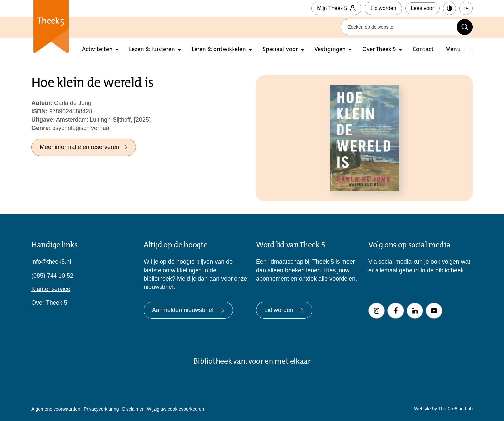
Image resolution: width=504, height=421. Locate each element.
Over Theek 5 (379, 50)
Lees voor (422, 8)
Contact (423, 50)
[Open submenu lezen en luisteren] (179, 50)
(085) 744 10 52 (52, 276)
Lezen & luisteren (152, 50)
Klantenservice (51, 289)
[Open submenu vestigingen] (350, 50)
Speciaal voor (280, 50)
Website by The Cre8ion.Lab (443, 409)
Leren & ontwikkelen (219, 50)
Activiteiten (97, 50)
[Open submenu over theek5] (400, 50)
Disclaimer (133, 409)
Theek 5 (51, 26)
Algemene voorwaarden (56, 409)
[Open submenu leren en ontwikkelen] (250, 50)
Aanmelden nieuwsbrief (188, 310)
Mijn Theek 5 (336, 8)
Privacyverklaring (101, 409)
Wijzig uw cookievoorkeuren (176, 409)
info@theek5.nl (51, 262)
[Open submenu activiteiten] (117, 50)
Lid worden (383, 8)
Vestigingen (330, 50)
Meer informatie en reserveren (84, 147)
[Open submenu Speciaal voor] (302, 50)
